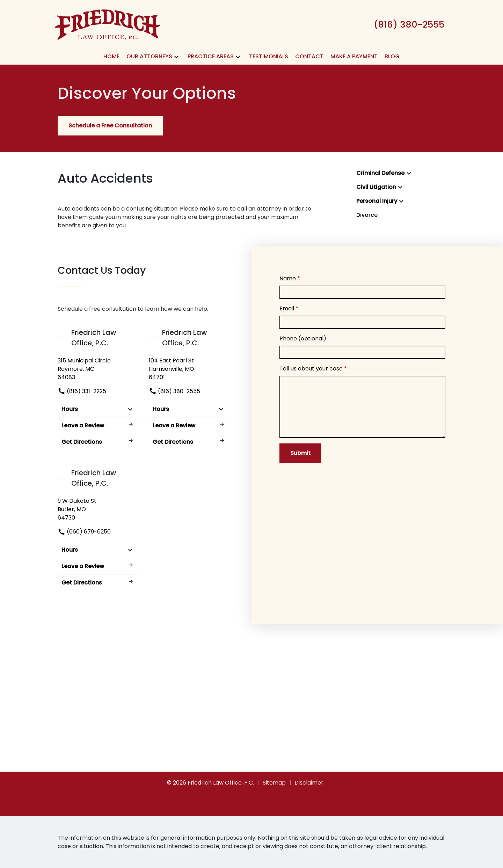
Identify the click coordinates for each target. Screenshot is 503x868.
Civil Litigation (376, 187)
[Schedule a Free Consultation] (110, 126)
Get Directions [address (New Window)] (98, 442)
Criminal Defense (380, 173)
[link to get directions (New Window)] (98, 369)
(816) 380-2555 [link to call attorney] (174, 391)
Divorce (367, 215)
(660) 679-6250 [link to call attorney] (84, 532)
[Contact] (309, 57)
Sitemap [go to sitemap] (274, 783)
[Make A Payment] (354, 57)
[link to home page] (107, 24)
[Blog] (392, 57)
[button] (176, 57)
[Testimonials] (269, 57)
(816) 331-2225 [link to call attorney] (82, 391)
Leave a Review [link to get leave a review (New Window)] (98, 425)
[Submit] (300, 453)
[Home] (111, 57)
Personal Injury (377, 201)
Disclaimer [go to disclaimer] (309, 783)
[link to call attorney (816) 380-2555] (409, 24)
